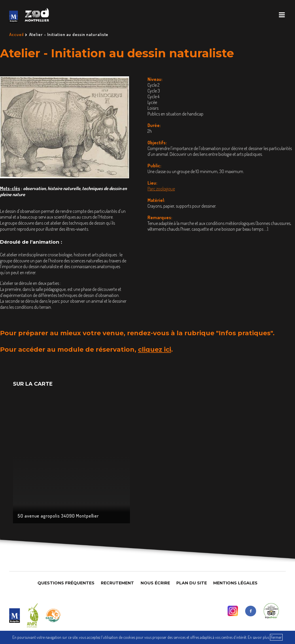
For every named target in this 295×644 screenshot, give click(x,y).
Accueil (17, 34)
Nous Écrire (155, 583)
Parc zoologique (161, 189)
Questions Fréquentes (66, 583)
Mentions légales (235, 583)
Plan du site (192, 583)
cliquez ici (155, 350)
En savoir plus (258, 637)
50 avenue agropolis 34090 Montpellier (58, 516)
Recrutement (117, 583)
